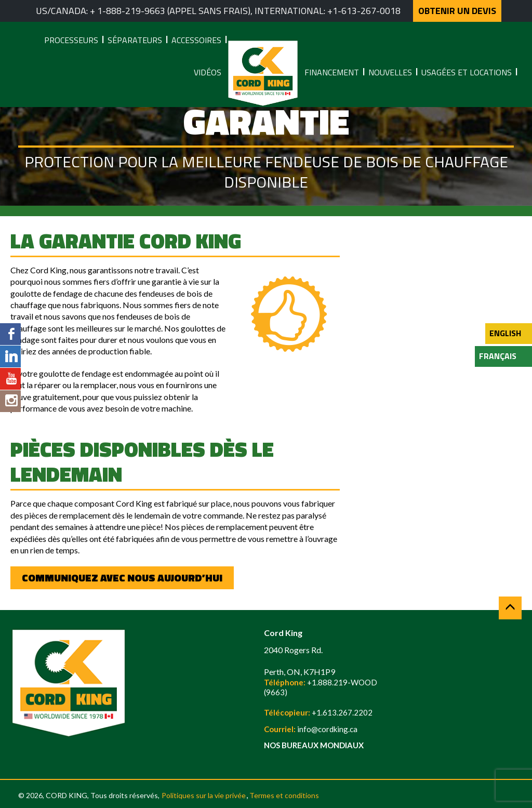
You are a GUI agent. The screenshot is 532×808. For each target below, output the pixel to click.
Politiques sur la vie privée (204, 795)
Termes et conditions (284, 795)
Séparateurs (135, 40)
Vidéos (208, 72)
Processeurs (71, 40)
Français (498, 356)
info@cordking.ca (327, 729)
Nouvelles (390, 72)
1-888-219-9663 (131, 11)
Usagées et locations (467, 72)
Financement (332, 72)
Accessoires (196, 40)
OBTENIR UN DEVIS (457, 11)
